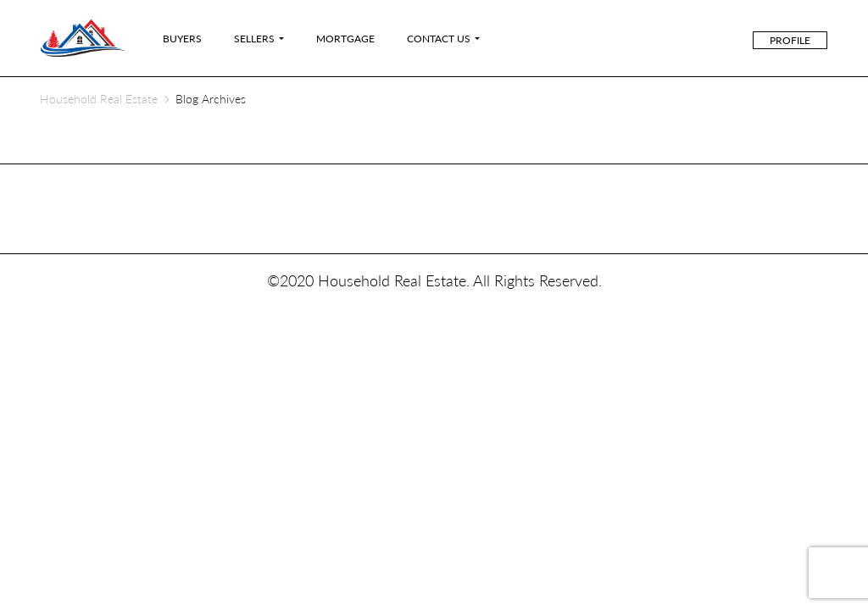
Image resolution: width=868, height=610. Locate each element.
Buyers (182, 39)
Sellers (254, 39)
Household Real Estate (99, 99)
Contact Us (439, 39)
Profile (790, 40)
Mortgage (345, 39)
